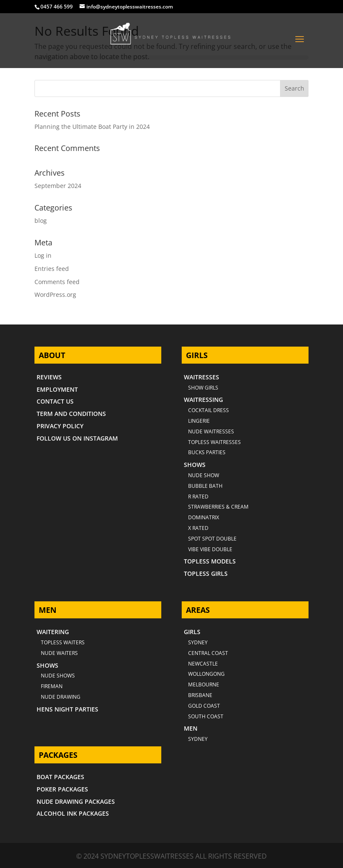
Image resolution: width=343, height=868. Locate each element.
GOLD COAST (204, 706)
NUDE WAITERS (59, 653)
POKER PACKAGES (62, 789)
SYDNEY (198, 739)
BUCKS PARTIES (207, 452)
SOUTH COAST (206, 716)
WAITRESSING (203, 400)
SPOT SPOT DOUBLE (212, 539)
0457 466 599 (57, 7)
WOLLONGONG (206, 674)
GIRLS (192, 632)
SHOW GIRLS (203, 388)
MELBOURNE (204, 684)
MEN (191, 728)
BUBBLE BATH (205, 486)
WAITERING (53, 632)
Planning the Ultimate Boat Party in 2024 (92, 127)
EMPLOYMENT (57, 389)
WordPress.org (55, 295)
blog (41, 221)
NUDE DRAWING (61, 697)
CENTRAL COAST (208, 653)
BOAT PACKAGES (60, 777)
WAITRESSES (202, 377)
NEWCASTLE (203, 664)
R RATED (198, 497)
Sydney (198, 642)
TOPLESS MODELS (210, 561)
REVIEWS (49, 377)
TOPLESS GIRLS (206, 573)
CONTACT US (55, 401)
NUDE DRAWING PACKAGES (76, 801)
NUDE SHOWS (58, 676)
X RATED (198, 528)
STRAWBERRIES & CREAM (218, 507)
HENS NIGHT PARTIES (67, 709)
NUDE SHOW (204, 475)
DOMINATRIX (204, 517)
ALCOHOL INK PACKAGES (73, 813)
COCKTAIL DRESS (209, 410)
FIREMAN (52, 686)
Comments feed (57, 282)
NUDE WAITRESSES (211, 431)
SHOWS (195, 465)
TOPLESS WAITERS (63, 642)
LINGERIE (199, 421)
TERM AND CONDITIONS (71, 414)
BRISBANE (200, 695)
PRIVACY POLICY (60, 426)
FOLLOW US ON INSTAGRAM (77, 438)
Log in (43, 255)
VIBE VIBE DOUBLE (210, 549)
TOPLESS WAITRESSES (214, 442)
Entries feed (52, 269)
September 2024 (58, 186)
